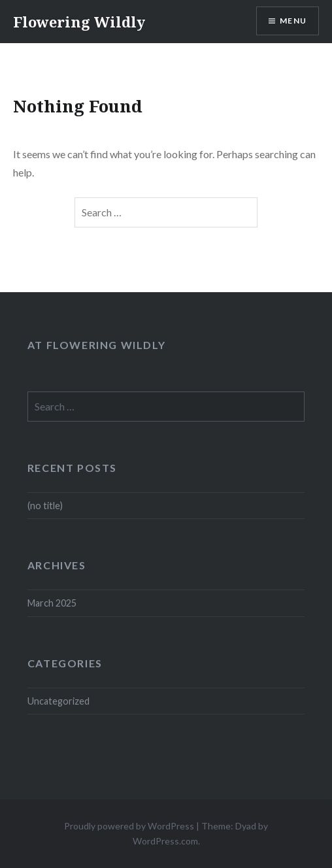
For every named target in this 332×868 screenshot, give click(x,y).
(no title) (45, 506)
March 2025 (52, 603)
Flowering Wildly (79, 22)
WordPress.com (165, 841)
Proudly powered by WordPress (129, 826)
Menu (293, 21)
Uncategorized (58, 701)
